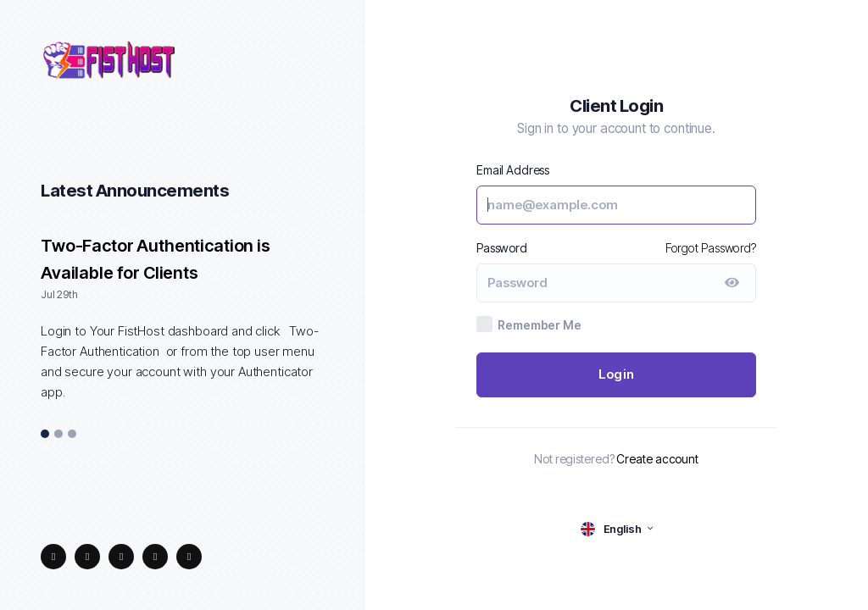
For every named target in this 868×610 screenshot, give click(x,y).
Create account (657, 459)
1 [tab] (45, 435)
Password (502, 248)
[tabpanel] (182, 328)
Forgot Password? (711, 248)
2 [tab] (58, 435)
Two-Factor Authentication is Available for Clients (156, 259)
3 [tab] (72, 435)
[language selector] (617, 529)
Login (616, 374)
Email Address (513, 170)
